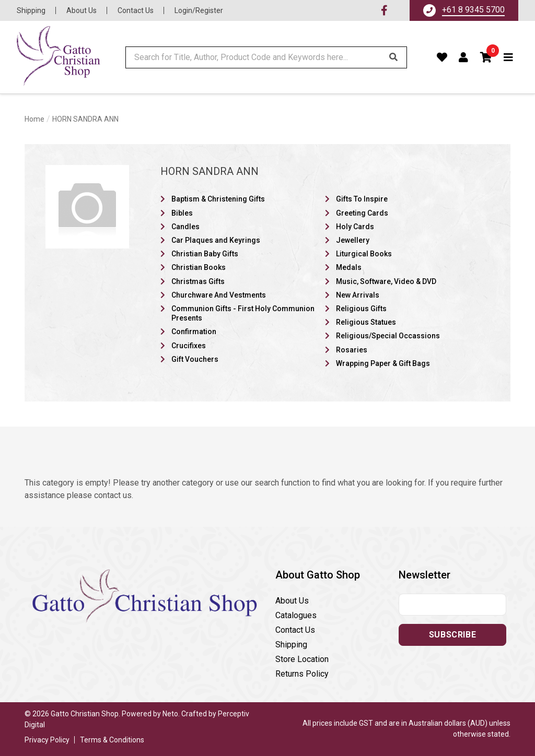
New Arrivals (358, 295)
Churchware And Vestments (219, 295)
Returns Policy (302, 674)
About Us (82, 10)
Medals (349, 267)
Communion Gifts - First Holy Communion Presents (243, 313)
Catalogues (296, 615)
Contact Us (136, 10)
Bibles (182, 213)
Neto (170, 714)
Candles (185, 227)
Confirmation (194, 332)
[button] (486, 57)
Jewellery (353, 240)
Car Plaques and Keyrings (216, 240)
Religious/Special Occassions (388, 336)
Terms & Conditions (112, 740)
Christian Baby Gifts (205, 254)
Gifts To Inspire (362, 199)
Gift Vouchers (195, 359)
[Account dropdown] (464, 57)
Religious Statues (366, 322)
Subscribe (452, 635)
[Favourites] (442, 57)
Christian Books (199, 267)
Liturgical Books (364, 254)
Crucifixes (189, 346)
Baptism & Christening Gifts (218, 199)
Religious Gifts (361, 309)
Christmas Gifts (198, 281)
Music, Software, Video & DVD (386, 281)
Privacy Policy (47, 740)
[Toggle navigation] (509, 57)
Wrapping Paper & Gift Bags (383, 363)
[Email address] (452, 605)
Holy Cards (355, 227)
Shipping (31, 10)
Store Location (302, 659)
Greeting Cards (362, 213)
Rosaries (352, 350)
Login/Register (199, 10)
